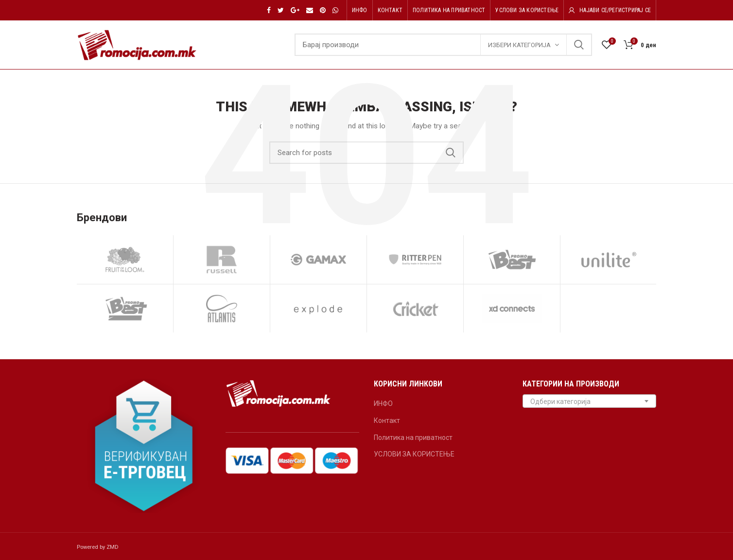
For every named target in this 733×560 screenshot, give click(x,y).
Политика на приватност (413, 437)
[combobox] (590, 401)
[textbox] (590, 402)
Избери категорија (519, 45)
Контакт (387, 420)
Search (579, 45)
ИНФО (383, 403)
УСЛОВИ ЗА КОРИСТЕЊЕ (414, 454)
